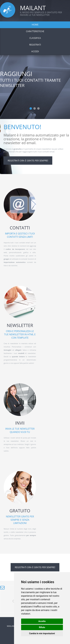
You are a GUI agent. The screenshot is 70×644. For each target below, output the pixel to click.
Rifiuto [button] (42, 627)
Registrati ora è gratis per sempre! (28, 161)
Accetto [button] (42, 621)
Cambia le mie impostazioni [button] (42, 633)
